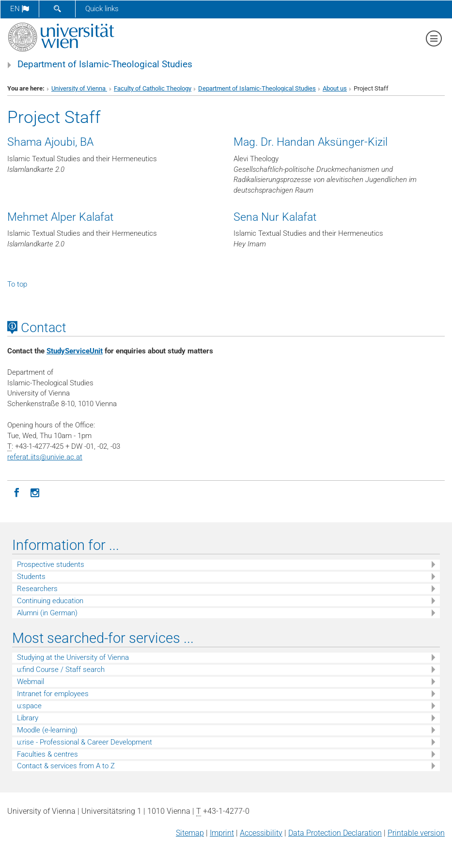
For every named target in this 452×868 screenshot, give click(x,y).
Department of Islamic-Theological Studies (105, 64)
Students (31, 577)
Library (28, 718)
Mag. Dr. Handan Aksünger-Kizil (311, 142)
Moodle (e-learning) (47, 730)
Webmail (31, 682)
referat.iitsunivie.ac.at (45, 457)
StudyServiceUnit (75, 351)
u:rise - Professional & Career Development (85, 742)
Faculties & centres (47, 754)
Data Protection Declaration (335, 833)
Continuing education (50, 601)
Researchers (37, 589)
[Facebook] (16, 492)
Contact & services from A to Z (66, 766)
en (20, 9)
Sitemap (190, 833)
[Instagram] (35, 492)
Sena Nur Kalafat (275, 217)
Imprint (222, 833)
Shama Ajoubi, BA (50, 142)
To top (17, 284)
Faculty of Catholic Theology (153, 88)
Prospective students (51, 564)
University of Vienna (79, 88)
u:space (29, 706)
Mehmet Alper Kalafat (60, 217)
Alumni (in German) (47, 613)
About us (335, 88)
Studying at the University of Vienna (73, 657)
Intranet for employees (53, 694)
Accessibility (261, 833)
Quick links (102, 9)
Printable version (416, 833)
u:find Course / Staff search (61, 670)
